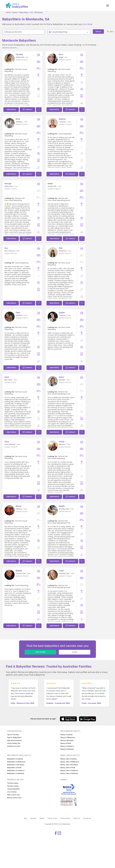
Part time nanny (13, 786)
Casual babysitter (14, 789)
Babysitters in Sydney (15, 759)
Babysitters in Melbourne (16, 762)
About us (77, 818)
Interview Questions (14, 740)
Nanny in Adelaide (67, 749)
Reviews (33, 818)
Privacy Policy (65, 818)
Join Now (87, 24)
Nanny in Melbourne (68, 737)
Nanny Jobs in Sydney (69, 759)
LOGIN (75, 652)
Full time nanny (13, 783)
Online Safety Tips (14, 743)
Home (8, 12)
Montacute (39, 12)
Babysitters (24, 12)
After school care (14, 795)
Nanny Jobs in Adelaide (69, 773)
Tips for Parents (13, 735)
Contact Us (87, 818)
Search (15, 12)
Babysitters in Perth (14, 768)
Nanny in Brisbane (67, 740)
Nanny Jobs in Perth (68, 768)
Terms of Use (52, 818)
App (26, 818)
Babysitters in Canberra (16, 770)
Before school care (14, 798)
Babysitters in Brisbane (16, 765)
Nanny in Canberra (67, 746)
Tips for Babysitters (14, 737)
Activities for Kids (14, 746)
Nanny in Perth (66, 743)
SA (31, 12)
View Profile (11, 110)
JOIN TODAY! (40, 652)
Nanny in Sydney (66, 735)
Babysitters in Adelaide (16, 773)
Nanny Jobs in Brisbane (69, 765)
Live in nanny (12, 792)
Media (42, 818)
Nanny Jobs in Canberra (69, 770)
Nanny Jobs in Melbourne (70, 762)
